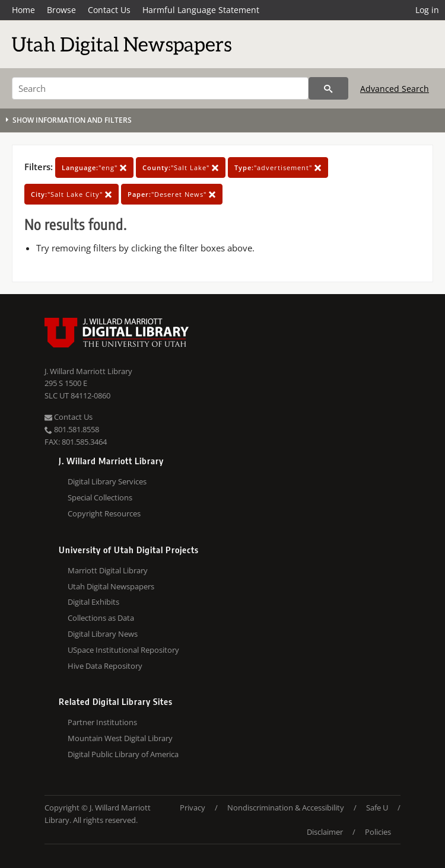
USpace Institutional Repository (123, 650)
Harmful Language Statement (201, 10)
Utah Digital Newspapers (111, 586)
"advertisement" (278, 167)
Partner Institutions (102, 722)
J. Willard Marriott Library (88, 371)
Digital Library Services (107, 481)
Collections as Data (101, 618)
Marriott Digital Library (108, 570)
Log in (427, 10)
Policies (378, 832)
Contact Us (109, 10)
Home (23, 10)
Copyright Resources (104, 513)
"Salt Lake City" (71, 194)
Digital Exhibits (93, 602)
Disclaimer (325, 832)
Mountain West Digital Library (120, 738)
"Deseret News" (172, 194)
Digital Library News (103, 634)
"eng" (94, 167)
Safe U (377, 808)
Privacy (193, 808)
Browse (61, 10)
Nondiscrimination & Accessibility (286, 808)
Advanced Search (395, 89)
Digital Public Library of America (123, 754)
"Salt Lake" (181, 167)
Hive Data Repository (105, 666)
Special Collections (100, 497)
